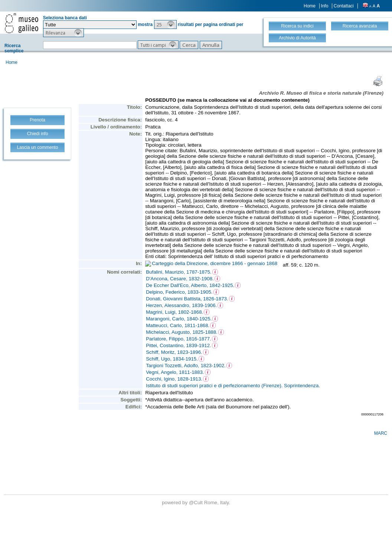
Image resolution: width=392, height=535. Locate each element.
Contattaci (344, 6)
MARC (381, 433)
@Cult (197, 503)
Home (310, 6)
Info (324, 6)
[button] (165, 25)
